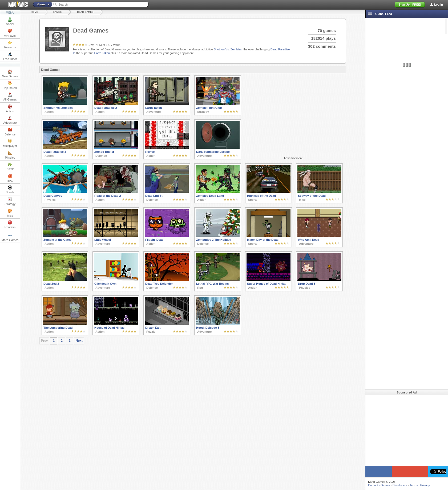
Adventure (10, 120)
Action (10, 109)
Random (10, 224)
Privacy (425, 485)
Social (10, 21)
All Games (10, 97)
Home (35, 12)
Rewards (10, 45)
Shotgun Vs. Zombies (228, 49)
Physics (10, 155)
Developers (400, 485)
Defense (10, 132)
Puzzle (10, 166)
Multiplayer (10, 143)
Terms (414, 485)
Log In (439, 5)
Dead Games (85, 12)
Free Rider (10, 56)
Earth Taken (102, 53)
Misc (10, 213)
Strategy (10, 201)
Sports (10, 190)
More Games (10, 237)
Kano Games (16, 5)
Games (57, 12)
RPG (10, 178)
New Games (10, 74)
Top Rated (10, 85)
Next (79, 341)
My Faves (10, 33)
